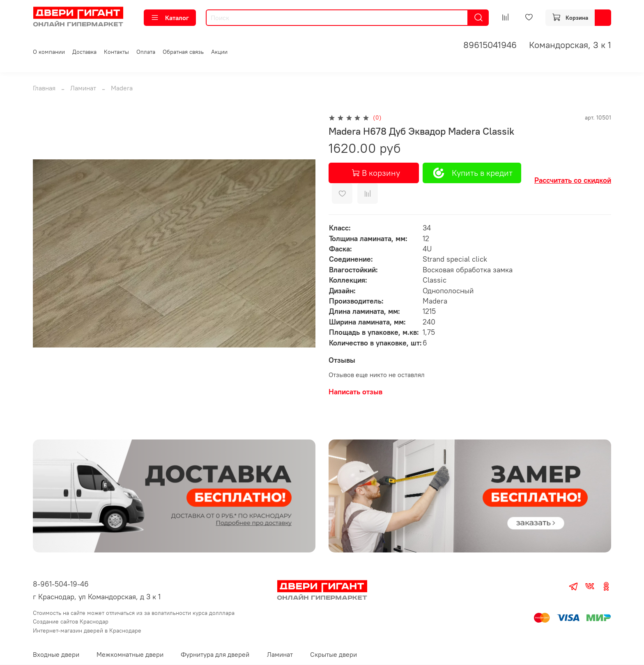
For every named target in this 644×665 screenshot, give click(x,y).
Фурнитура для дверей (215, 654)
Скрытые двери (333, 654)
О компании (49, 52)
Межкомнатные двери (130, 654)
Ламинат (83, 88)
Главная (44, 88)
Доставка (84, 52)
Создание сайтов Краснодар (71, 621)
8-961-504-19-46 (61, 584)
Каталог (170, 18)
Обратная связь (183, 52)
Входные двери (56, 654)
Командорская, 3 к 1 (570, 45)
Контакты (116, 52)
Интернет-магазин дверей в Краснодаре (87, 630)
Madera (122, 88)
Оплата (146, 52)
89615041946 (490, 45)
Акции (219, 52)
